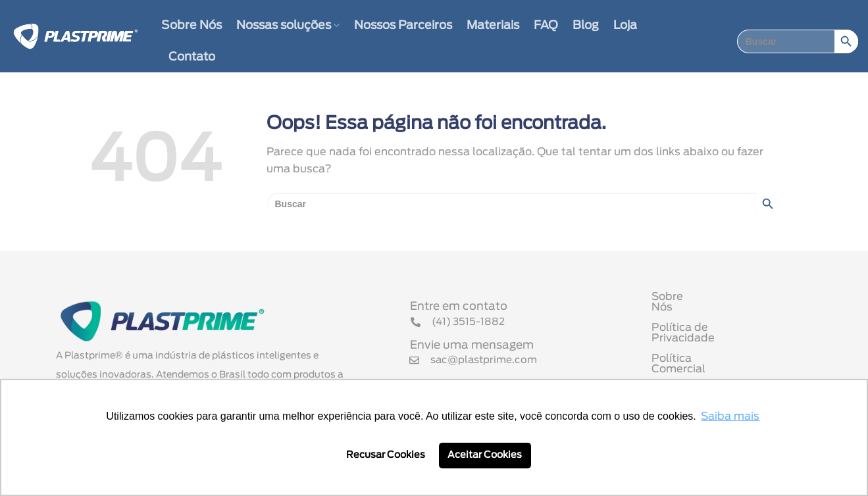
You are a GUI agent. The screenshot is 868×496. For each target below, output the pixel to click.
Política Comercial (700, 349)
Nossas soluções (288, 25)
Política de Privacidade (713, 329)
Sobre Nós (191, 26)
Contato (192, 57)
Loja (625, 26)
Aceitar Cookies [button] (485, 455)
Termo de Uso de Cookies (719, 370)
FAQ (546, 26)
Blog (586, 26)
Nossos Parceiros (403, 26)
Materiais (493, 26)
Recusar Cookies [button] (386, 455)
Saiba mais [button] (730, 416)
